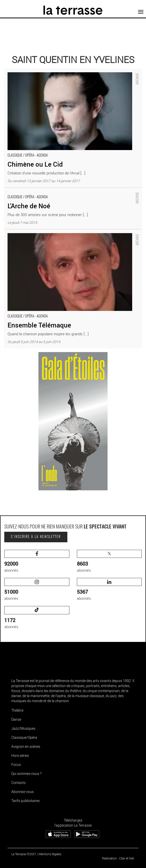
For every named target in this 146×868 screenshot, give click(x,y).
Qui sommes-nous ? (26, 774)
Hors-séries (20, 755)
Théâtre (17, 710)
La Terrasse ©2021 (24, 854)
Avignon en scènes (26, 746)
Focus (16, 764)
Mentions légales (50, 854)
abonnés (37, 561)
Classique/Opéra (24, 737)
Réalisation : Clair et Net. (118, 858)
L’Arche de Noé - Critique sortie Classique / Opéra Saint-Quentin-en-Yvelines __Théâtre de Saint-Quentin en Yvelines (65, 193)
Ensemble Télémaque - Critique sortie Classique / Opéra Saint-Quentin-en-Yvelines (71, 232)
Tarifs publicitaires (26, 801)
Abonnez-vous (22, 792)
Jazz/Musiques (23, 728)
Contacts (18, 783)
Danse (16, 719)
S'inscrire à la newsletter (36, 537)
